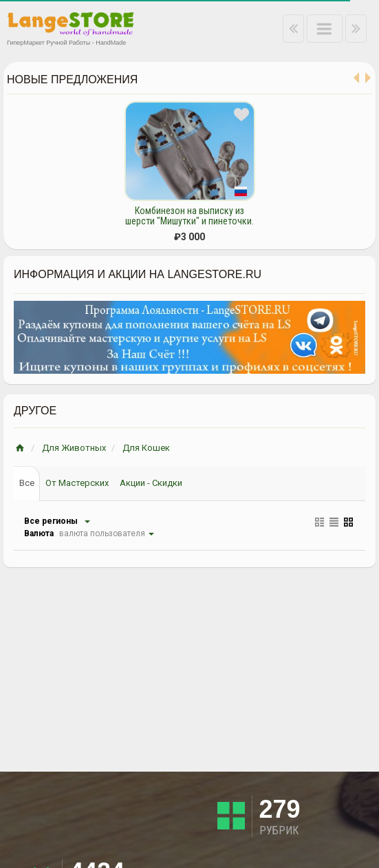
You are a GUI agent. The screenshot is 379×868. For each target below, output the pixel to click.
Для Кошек (146, 448)
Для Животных (74, 448)
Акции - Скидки (151, 483)
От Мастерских (77, 483)
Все (27, 483)
